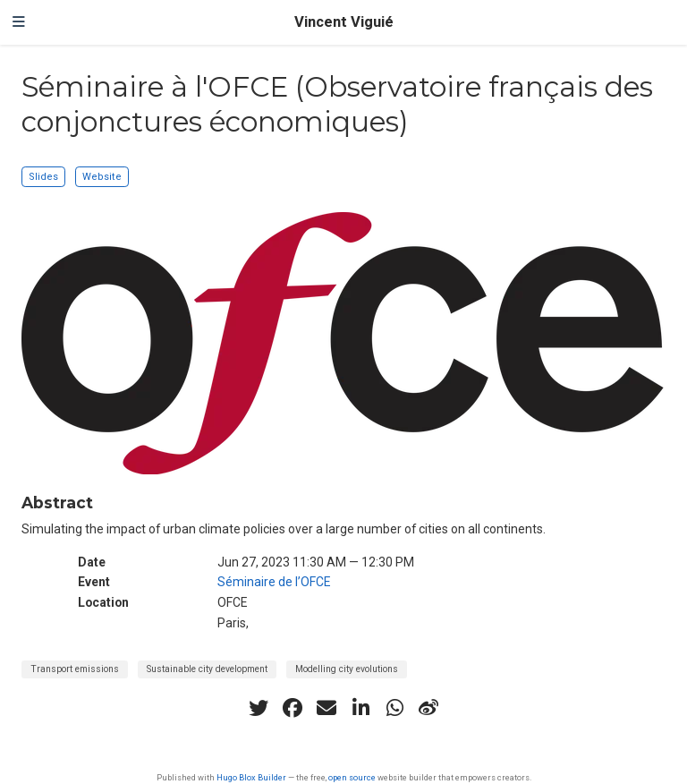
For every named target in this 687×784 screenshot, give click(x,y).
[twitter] (259, 708)
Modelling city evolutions (347, 669)
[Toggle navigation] (19, 22)
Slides (43, 177)
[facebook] (293, 708)
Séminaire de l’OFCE (274, 582)
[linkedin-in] (360, 708)
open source (352, 777)
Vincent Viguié (344, 22)
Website (102, 177)
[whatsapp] (394, 708)
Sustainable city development (207, 669)
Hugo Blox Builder (251, 777)
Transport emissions (75, 669)
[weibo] (428, 708)
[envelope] (327, 708)
